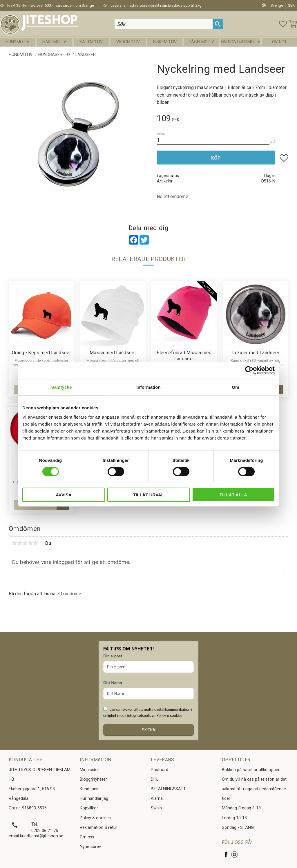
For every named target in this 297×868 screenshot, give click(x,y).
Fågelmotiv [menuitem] (202, 42)
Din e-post (113, 656)
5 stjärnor (35, 543)
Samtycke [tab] (62, 387)
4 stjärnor (30, 543)
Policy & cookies (95, 818)
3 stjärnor (25, 543)
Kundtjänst (90, 789)
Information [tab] (148, 387)
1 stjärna (15, 543)
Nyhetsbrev (90, 847)
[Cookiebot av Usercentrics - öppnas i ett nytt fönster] (249, 370)
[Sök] (218, 24)
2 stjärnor (20, 543)
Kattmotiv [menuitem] (91, 42)
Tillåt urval (148, 494)
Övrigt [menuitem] (279, 42)
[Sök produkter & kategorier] (164, 24)
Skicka (149, 730)
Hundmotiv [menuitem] (17, 42)
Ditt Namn (113, 682)
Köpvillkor (89, 808)
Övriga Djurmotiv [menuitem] (241, 42)
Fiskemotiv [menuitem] (165, 42)
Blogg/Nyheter (93, 779)
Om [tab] (235, 387)
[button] (283, 24)
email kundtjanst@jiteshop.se (36, 836)
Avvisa (64, 494)
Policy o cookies (169, 715)
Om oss (87, 837)
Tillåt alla (233, 494)
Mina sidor (89, 770)
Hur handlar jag (94, 799)
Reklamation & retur (98, 828)
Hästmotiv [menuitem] (54, 42)
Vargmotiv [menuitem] (128, 42)
